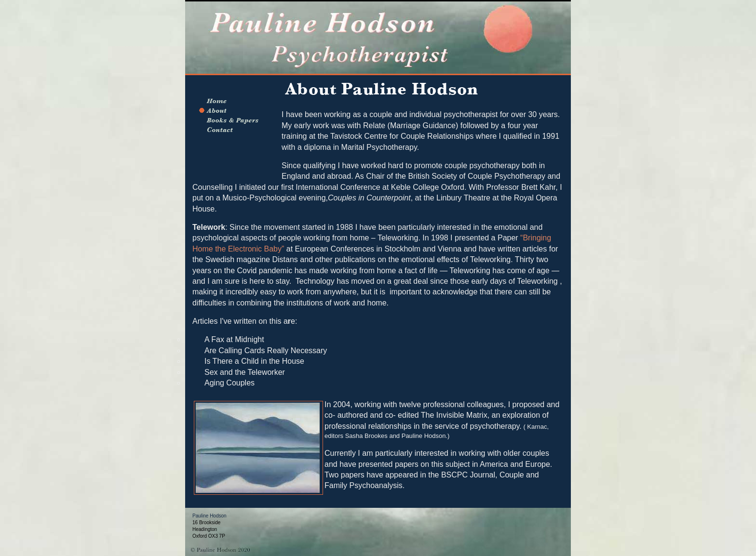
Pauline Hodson (209, 516)
